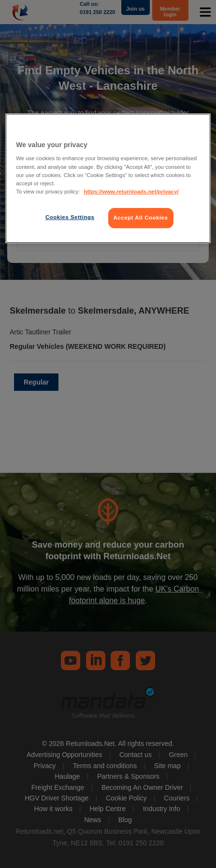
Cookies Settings (70, 217)
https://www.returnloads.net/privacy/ (131, 192)
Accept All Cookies (141, 218)
